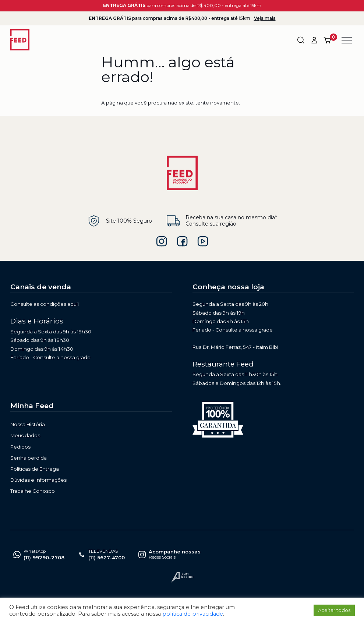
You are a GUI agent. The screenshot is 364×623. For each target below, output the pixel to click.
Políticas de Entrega (35, 469)
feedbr (182, 241)
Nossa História (28, 424)
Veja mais (265, 18)
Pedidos (20, 447)
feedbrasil (162, 241)
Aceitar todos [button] (334, 610)
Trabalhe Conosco (33, 491)
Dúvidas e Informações (38, 480)
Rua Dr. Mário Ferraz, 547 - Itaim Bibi (235, 347)
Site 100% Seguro (120, 221)
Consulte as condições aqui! (45, 304)
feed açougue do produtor (203, 241)
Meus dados (25, 435)
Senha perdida (29, 458)
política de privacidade (193, 614)
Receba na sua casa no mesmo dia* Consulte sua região (222, 221)
